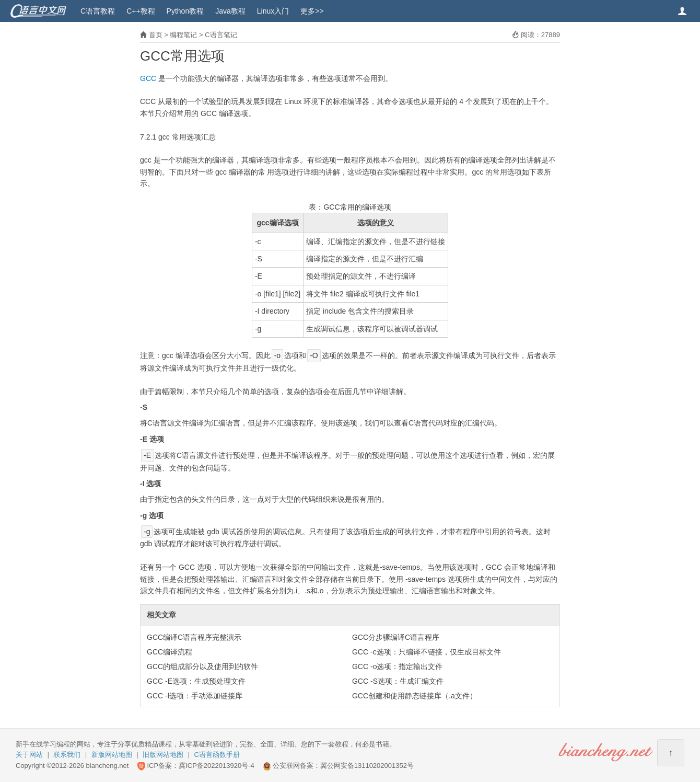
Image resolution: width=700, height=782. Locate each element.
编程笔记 (183, 35)
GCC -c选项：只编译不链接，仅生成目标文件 (427, 652)
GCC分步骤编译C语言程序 (396, 637)
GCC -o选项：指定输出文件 (397, 666)
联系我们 (67, 755)
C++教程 (141, 11)
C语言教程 (98, 11)
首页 (156, 35)
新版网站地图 (112, 755)
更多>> (312, 11)
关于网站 (29, 755)
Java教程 (230, 11)
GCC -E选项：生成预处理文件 (196, 681)
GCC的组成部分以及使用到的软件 (202, 666)
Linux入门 (273, 11)
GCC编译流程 (170, 652)
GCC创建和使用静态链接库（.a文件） (415, 696)
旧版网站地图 (163, 755)
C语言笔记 (221, 35)
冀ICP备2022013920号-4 (217, 766)
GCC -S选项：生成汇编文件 (398, 681)
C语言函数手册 (217, 755)
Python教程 (185, 11)
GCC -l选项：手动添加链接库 (195, 696)
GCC (148, 78)
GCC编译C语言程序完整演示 (194, 637)
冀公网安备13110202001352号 (367, 766)
